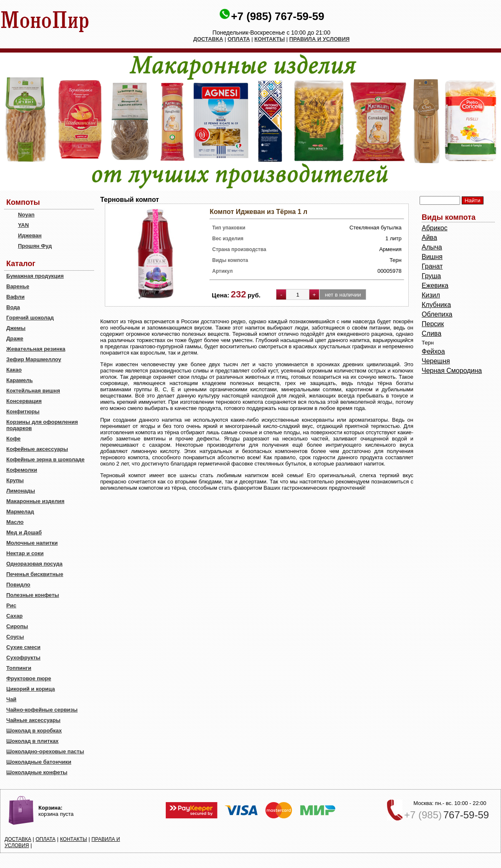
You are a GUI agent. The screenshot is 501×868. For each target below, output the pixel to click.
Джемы (16, 328)
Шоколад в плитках (32, 741)
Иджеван (30, 235)
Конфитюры (23, 411)
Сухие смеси (23, 647)
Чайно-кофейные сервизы (42, 710)
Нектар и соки (25, 553)
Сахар (14, 616)
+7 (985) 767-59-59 (277, 16)
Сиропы (17, 626)
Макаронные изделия (35, 501)
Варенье (18, 286)
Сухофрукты (23, 658)
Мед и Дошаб (24, 532)
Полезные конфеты (33, 595)
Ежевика (435, 286)
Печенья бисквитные (35, 574)
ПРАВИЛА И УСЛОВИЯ (320, 39)
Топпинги (19, 668)
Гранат (432, 266)
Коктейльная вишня (33, 391)
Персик (433, 324)
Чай (11, 699)
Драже (15, 338)
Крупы (15, 480)
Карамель (20, 380)
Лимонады (21, 491)
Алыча (432, 247)
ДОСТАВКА (208, 39)
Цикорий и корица (31, 689)
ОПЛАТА (239, 39)
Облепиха (437, 314)
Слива (431, 333)
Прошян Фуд (35, 246)
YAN (23, 225)
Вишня (432, 257)
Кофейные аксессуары (37, 449)
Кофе (13, 439)
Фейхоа (433, 351)
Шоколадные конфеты (37, 772)
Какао (14, 370)
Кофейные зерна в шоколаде (46, 459)
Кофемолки (22, 470)
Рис (11, 605)
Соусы (15, 637)
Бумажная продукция (35, 276)
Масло (15, 522)
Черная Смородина (452, 371)
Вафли (15, 297)
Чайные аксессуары (33, 720)
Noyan (26, 215)
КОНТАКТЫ (269, 39)
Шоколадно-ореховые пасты (45, 751)
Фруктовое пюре (29, 678)
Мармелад (20, 512)
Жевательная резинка (36, 349)
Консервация (24, 401)
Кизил (431, 295)
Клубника (436, 305)
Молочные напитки (32, 543)
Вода (13, 307)
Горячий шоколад (30, 318)
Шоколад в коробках (34, 731)
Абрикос (435, 228)
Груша (431, 276)
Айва (429, 238)
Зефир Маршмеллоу (34, 359)
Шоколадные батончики (39, 762)
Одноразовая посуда (34, 564)
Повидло (18, 585)
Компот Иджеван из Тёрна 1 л (258, 212)
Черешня (436, 361)
